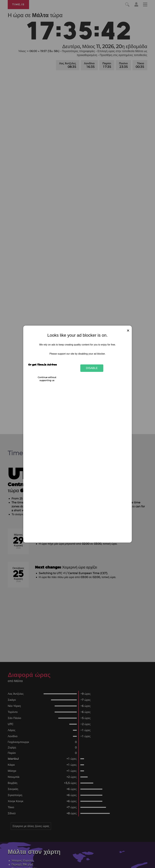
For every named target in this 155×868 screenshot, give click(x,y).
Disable (92, 368)
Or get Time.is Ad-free (42, 365)
